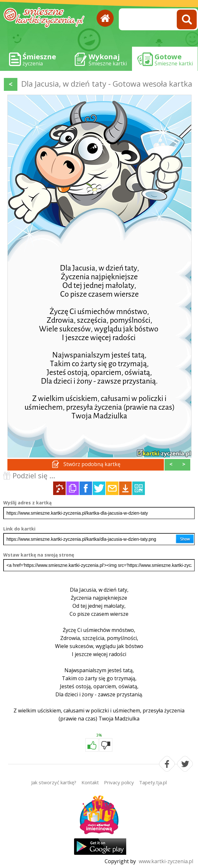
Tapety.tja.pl (153, 782)
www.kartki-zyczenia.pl (166, 861)
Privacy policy (119, 782)
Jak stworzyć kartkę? (54, 782)
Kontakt (90, 782)
